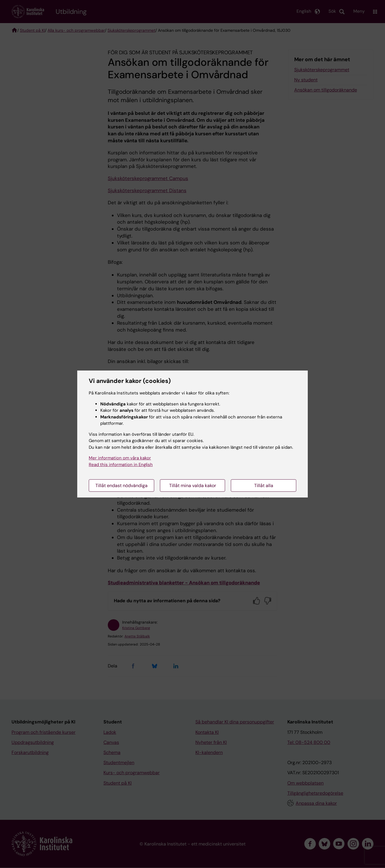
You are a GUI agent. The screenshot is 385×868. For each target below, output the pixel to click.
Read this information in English (121, 465)
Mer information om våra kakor (120, 458)
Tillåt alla (264, 486)
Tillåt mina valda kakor (193, 486)
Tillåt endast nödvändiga (121, 486)
